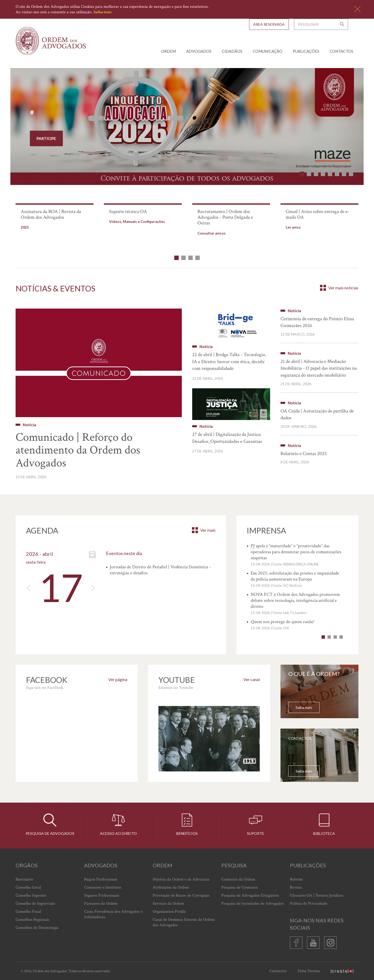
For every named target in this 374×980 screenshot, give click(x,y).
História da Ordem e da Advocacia (181, 879)
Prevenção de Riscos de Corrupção (181, 895)
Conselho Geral (28, 887)
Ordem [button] (168, 51)
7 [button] (344, 174)
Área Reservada (269, 24)
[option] (187, 127)
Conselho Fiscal (28, 912)
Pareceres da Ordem (101, 904)
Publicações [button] (306, 51)
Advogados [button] (199, 51)
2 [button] (309, 174)
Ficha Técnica (309, 971)
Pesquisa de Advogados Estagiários (250, 895)
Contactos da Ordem (238, 879)
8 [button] (351, 174)
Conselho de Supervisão (35, 904)
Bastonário (24, 879)
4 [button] (323, 174)
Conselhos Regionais (32, 920)
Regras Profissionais (101, 879)
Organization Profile (169, 912)
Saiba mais (103, 12)
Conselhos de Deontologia (37, 928)
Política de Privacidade (309, 904)
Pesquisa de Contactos (240, 887)
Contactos (341, 51)
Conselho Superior (31, 895)
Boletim (296, 879)
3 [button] (316, 174)
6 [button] (337, 174)
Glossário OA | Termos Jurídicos (317, 895)
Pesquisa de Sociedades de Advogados (253, 904)
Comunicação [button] (268, 51)
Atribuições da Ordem (171, 887)
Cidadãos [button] (232, 51)
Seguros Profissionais (102, 895)
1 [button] (302, 174)
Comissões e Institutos (103, 887)
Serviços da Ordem (168, 904)
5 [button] (330, 174)
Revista (296, 887)
